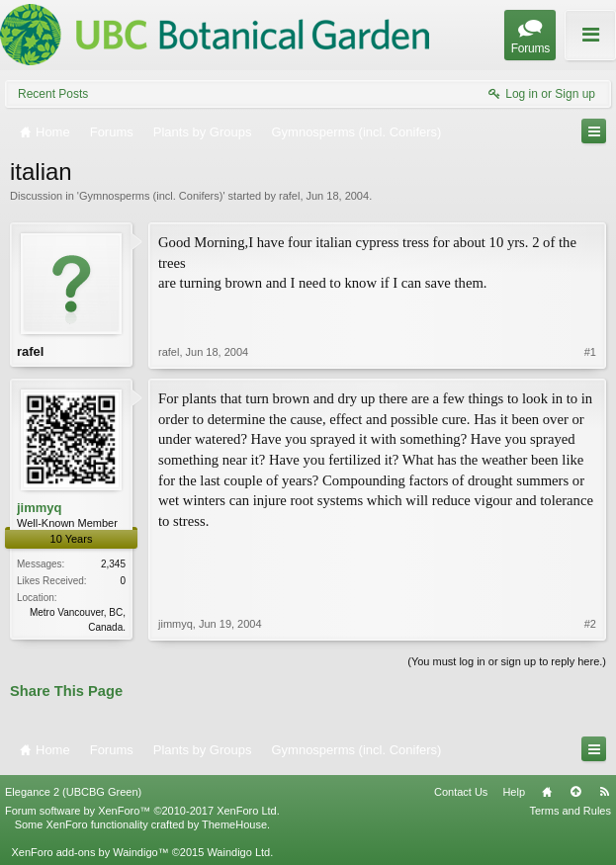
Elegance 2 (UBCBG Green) (73, 792)
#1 (590, 352)
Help (514, 792)
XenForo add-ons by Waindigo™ (89, 852)
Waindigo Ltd (238, 852)
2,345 (113, 564)
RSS (604, 792)
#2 (590, 624)
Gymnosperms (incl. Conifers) (151, 196)
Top (575, 792)
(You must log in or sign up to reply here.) (507, 661)
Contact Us (461, 792)
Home (547, 792)
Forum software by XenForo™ (142, 811)
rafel (289, 196)
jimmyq (40, 508)
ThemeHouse (234, 824)
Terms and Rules (570, 811)
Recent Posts (53, 94)
